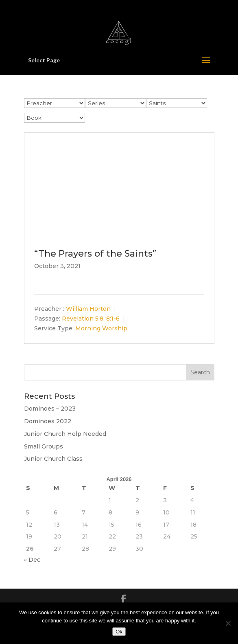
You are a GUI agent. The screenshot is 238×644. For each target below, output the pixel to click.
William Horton (88, 309)
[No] (228, 623)
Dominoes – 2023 (50, 409)
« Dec (32, 560)
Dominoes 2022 (48, 421)
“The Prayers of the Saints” (95, 254)
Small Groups (44, 446)
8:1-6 (113, 319)
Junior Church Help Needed (65, 434)
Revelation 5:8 (83, 319)
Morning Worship (101, 328)
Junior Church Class (53, 459)
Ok (119, 632)
